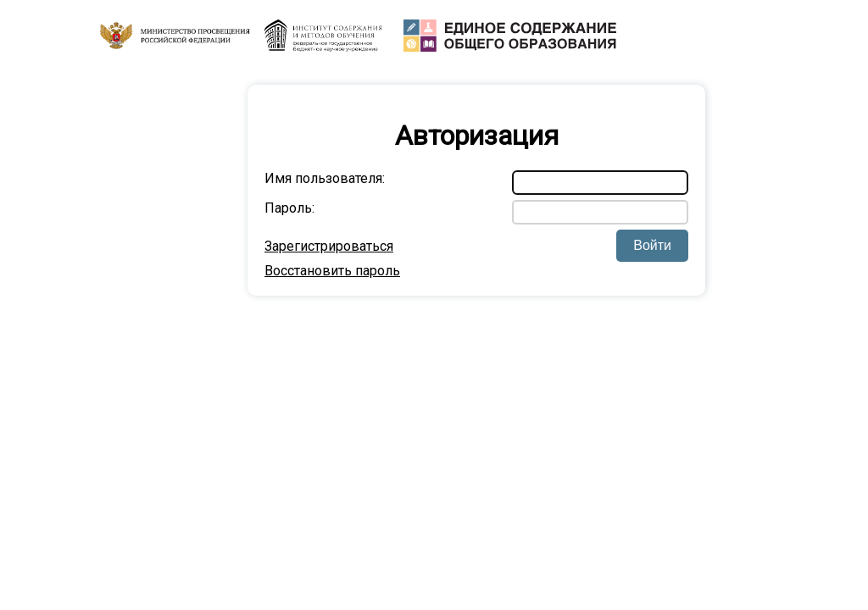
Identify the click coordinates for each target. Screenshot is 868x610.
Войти (652, 245)
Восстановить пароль (332, 271)
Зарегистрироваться (329, 246)
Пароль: (289, 208)
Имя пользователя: (325, 178)
